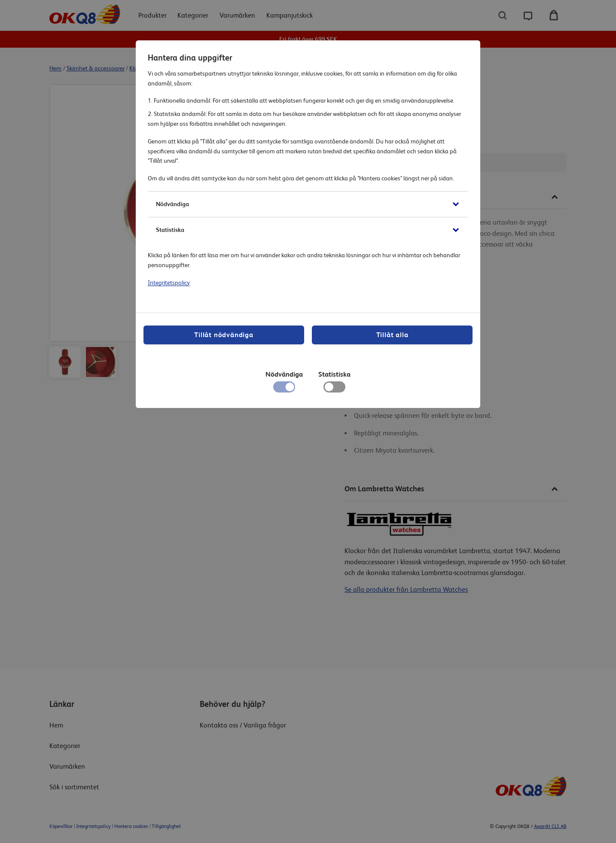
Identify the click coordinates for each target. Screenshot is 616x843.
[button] (308, 204)
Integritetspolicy (169, 283)
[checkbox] (334, 389)
